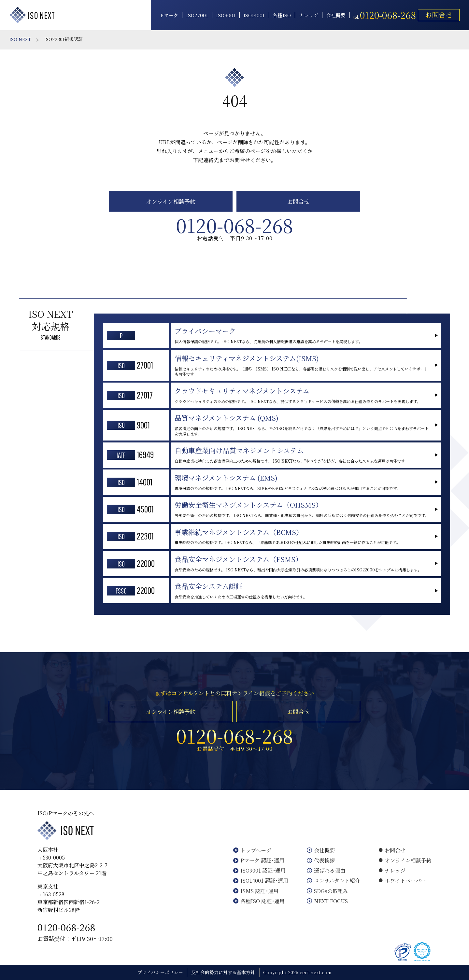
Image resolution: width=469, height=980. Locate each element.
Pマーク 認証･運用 (259, 860)
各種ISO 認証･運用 (259, 901)
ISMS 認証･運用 (256, 891)
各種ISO (282, 15)
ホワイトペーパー (402, 881)
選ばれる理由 (326, 870)
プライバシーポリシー (160, 972)
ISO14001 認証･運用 (261, 881)
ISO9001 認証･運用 (259, 870)
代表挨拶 (321, 860)
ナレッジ (308, 15)
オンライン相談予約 (171, 201)
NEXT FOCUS (327, 901)
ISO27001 (197, 15)
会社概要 (336, 15)
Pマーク (169, 15)
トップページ (252, 850)
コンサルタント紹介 (334, 881)
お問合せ (439, 15)
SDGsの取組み (327, 891)
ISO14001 (254, 15)
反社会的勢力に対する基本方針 (223, 972)
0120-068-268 (66, 927)
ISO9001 (226, 15)
